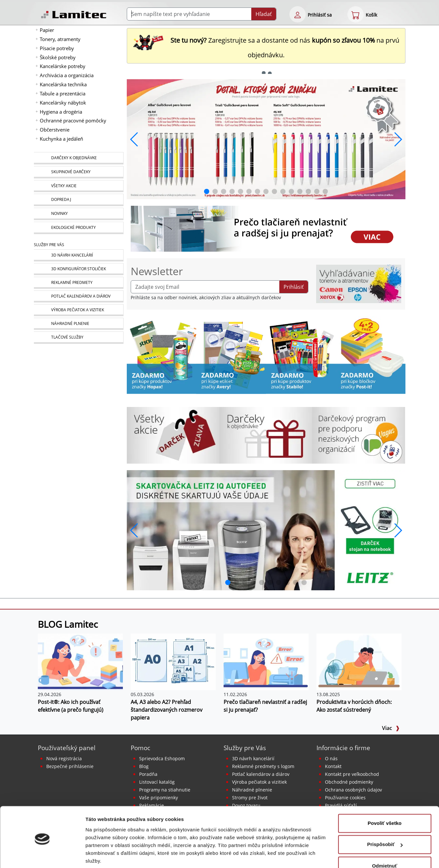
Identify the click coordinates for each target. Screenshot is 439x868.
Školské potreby (58, 57)
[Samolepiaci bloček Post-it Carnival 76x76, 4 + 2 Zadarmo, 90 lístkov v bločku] (371, 355)
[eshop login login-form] (298, 14)
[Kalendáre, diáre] (79, 296)
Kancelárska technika (63, 84)
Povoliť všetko (385, 799)
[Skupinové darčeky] (79, 172)
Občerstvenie (55, 130)
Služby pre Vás (245, 748)
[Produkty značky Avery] (231, 355)
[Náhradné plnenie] (79, 324)
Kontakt (333, 766)
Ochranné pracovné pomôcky (73, 120)
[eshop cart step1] (356, 14)
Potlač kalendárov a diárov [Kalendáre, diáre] (261, 774)
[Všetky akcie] (79, 186)
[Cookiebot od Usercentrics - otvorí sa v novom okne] (42, 855)
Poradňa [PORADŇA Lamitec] (148, 774)
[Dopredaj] (79, 200)
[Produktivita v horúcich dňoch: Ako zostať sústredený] (359, 661)
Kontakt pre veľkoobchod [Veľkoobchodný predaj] (352, 774)
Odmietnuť (384, 842)
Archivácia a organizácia (67, 75)
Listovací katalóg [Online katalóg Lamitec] (157, 782)
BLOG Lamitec (68, 624)
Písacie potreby (57, 48)
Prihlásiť (294, 287)
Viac (391, 728)
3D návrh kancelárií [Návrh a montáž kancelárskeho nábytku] (253, 758)
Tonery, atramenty (60, 39)
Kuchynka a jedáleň (61, 139)
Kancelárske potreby (63, 66)
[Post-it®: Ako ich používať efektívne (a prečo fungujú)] (80, 661)
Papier (47, 30)
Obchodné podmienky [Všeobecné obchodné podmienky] (349, 782)
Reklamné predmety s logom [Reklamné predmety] (263, 766)
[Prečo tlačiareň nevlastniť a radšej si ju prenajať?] (266, 661)
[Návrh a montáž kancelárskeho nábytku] (79, 255)
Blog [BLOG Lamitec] (144, 766)
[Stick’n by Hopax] (162, 355)
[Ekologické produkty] (79, 228)
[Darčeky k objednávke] (79, 158)
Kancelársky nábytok (63, 103)
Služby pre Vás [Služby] (49, 245)
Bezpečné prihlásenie (70, 766)
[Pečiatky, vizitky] (79, 310)
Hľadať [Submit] (264, 14)
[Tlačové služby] (79, 338)
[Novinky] (79, 214)
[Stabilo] (301, 355)
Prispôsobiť (385, 821)
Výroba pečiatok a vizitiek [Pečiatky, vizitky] (259, 782)
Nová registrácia (64, 758)
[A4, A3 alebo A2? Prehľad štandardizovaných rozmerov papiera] (173, 661)
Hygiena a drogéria (61, 112)
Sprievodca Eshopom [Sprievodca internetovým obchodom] (162, 758)
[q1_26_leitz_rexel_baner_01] (266, 530)
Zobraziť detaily (104, 855)
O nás (331, 758)
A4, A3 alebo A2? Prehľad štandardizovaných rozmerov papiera (167, 710)
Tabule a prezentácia (63, 93)
